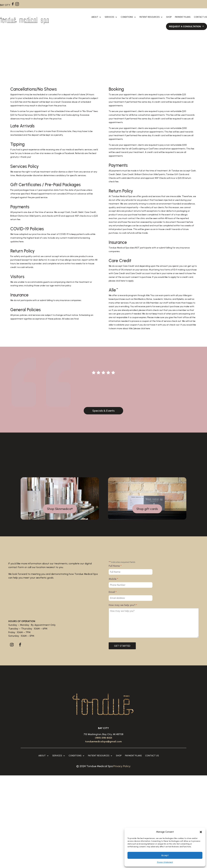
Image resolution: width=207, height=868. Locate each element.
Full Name (115, 566)
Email (113, 592)
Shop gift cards (147, 509)
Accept (165, 855)
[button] (201, 832)
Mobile (113, 579)
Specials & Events (103, 411)
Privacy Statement (165, 862)
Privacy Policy (122, 766)
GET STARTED (122, 646)
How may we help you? (123, 605)
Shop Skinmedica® (60, 509)
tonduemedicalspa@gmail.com (103, 741)
